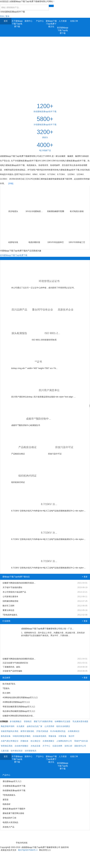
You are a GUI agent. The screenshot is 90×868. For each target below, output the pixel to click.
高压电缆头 (13, 211)
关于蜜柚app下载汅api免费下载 (17, 24)
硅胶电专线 (13, 242)
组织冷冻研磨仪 (63, 726)
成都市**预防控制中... (39, 419)
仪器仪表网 (57, 746)
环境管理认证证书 (49, 281)
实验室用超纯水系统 (10, 731)
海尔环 (71, 736)
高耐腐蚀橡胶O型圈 (56, 211)
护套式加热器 (42, 731)
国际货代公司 (80, 746)
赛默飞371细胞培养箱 (43, 721)
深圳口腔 (68, 746)
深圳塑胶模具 (31, 751)
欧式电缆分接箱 (77, 211)
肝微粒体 (24, 741)
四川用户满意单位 (49, 390)
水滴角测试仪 (74, 731)
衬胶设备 (62, 736)
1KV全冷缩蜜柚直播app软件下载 (34, 211)
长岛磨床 (21, 726)
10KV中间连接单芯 (56, 242)
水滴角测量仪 (48, 741)
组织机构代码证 (28, 476)
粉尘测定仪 (35, 741)
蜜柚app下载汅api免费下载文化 (51, 24)
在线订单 (74, 21)
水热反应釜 (35, 746)
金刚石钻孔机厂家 (35, 726)
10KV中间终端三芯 (77, 242)
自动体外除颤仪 (21, 746)
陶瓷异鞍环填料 (8, 726)
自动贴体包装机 (40, 736)
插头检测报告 (19, 333)
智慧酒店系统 (7, 746)
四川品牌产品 (19, 310)
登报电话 (28, 721)
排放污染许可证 (64, 447)
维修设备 (52, 736)
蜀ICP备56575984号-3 (28, 850)
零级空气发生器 (81, 741)
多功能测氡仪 (16, 721)
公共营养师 (49, 726)
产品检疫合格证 (28, 447)
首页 (6, 21)
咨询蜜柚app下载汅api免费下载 (14, 255)
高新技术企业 (66, 310)
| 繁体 (7, 16)
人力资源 (63, 21)
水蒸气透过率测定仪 (10, 741)
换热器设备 (6, 736)
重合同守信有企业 (42, 310)
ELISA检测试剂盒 (58, 731)
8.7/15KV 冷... (49, 504)
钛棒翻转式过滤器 (62, 721)
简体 (2, 16)
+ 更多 (85, 577)
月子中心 (46, 746)
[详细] (11, 183)
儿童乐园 (5, 751)
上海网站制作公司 (64, 741)
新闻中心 (28, 21)
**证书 (38, 362)
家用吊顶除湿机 (27, 731)
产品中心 (40, 21)
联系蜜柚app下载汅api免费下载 (63, 30)
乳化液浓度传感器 (80, 721)
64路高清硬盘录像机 (22, 736)
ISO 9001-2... (52, 333)
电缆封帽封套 (34, 242)
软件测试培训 (17, 751)
